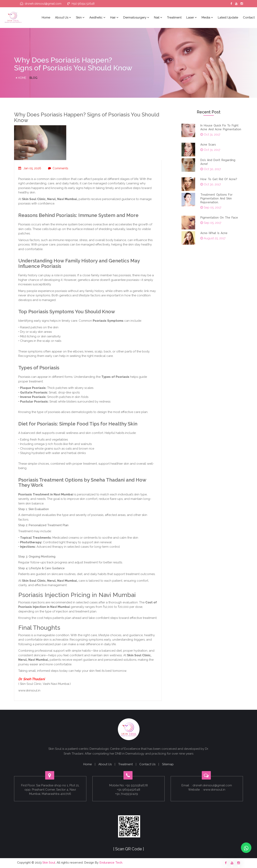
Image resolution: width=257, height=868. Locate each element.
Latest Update (228, 17)
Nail (158, 17)
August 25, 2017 (213, 238)
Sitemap (168, 764)
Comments (58, 168)
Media (207, 17)
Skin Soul (49, 863)
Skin (80, 17)
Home (46, 17)
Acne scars (208, 145)
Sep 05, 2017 (211, 207)
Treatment (174, 17)
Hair (114, 17)
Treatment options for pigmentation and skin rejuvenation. (216, 198)
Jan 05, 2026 (30, 168)
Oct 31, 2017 (210, 135)
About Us (105, 764)
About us (63, 17)
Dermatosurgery (136, 17)
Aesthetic (97, 17)
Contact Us (147, 764)
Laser (192, 17)
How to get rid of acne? (219, 179)
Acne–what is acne (214, 233)
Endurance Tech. (111, 863)
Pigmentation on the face (219, 218)
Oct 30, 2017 (211, 169)
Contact (249, 17)
